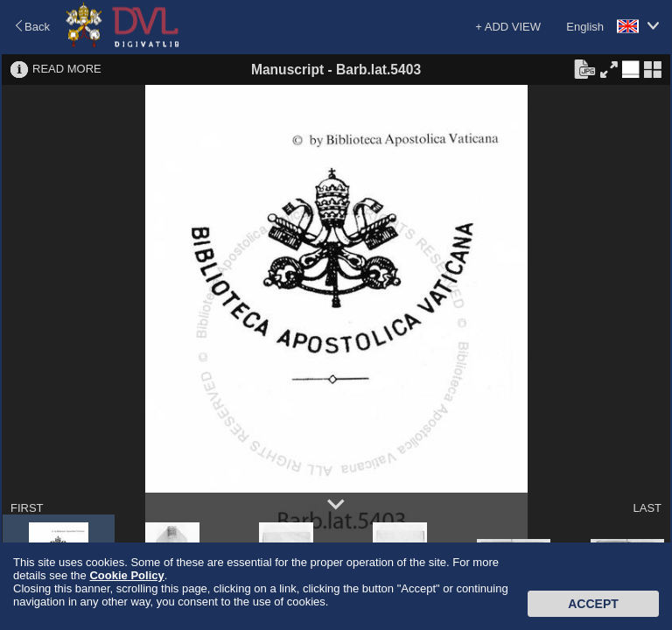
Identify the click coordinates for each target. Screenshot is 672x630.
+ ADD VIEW (508, 27)
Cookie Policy (126, 575)
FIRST (27, 508)
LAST (647, 508)
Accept (593, 604)
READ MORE (67, 69)
